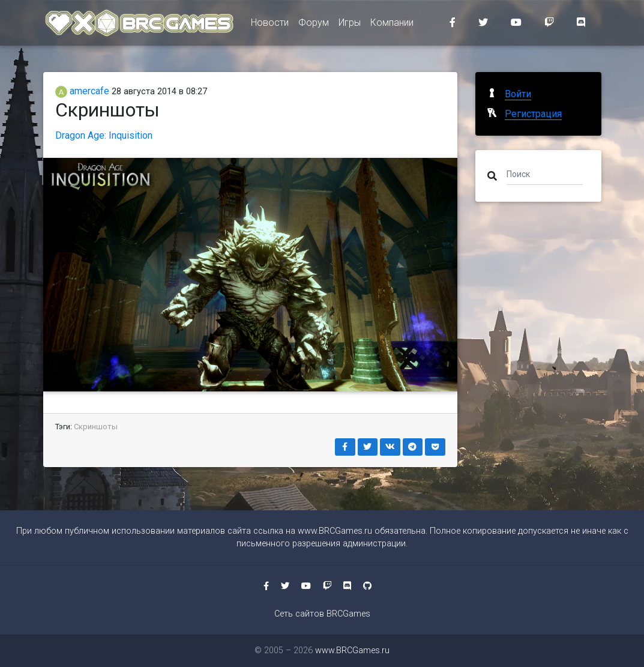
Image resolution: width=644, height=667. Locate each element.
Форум (314, 25)
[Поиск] (545, 174)
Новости (270, 25)
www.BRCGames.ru (335, 531)
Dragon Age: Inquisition (104, 135)
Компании (392, 25)
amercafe (82, 91)
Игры (350, 25)
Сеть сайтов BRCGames (322, 614)
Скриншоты (96, 427)
